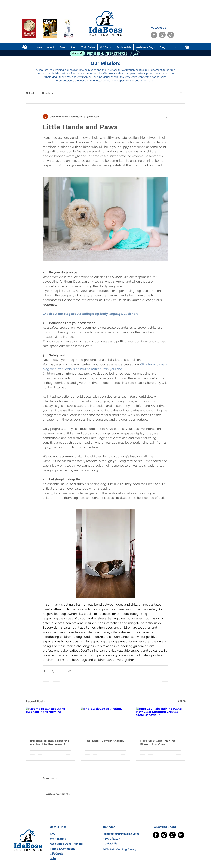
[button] (181, 93)
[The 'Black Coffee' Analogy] (106, 721)
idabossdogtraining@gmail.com (121, 834)
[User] (25, 47)
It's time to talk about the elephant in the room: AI (50, 742)
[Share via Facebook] (44, 671)
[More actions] (166, 117)
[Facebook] (154, 35)
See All (182, 701)
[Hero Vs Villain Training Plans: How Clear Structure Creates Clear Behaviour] (161, 721)
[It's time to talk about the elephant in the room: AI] (50, 721)
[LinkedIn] (181, 835)
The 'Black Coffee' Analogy (105, 741)
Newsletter (48, 93)
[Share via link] (69, 671)
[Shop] (187, 47)
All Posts (30, 93)
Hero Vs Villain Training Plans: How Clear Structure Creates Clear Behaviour (158, 742)
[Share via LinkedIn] (61, 671)
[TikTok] (171, 35)
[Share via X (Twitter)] (53, 671)
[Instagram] (162, 35)
